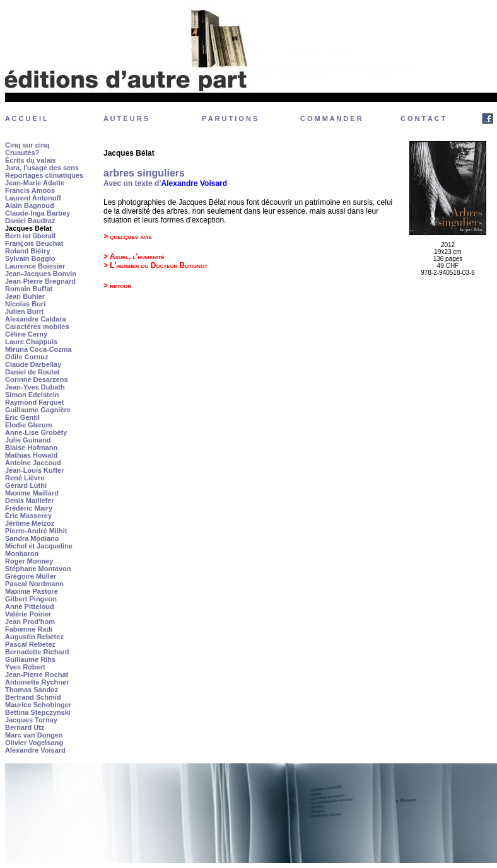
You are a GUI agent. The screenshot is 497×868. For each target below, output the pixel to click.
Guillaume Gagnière (38, 410)
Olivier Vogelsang (34, 743)
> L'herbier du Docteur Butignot (155, 265)
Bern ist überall (30, 236)
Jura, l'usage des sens (42, 168)
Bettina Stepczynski (38, 712)
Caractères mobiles (37, 327)
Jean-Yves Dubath (35, 387)
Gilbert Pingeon (31, 599)
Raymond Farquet (35, 402)
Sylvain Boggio (30, 258)
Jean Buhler (25, 296)
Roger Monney (29, 561)
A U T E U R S (126, 119)
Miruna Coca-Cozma (38, 349)
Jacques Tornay (31, 720)
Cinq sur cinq (27, 145)
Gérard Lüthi (26, 485)
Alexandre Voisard (35, 750)
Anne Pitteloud (30, 606)
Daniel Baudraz (30, 221)
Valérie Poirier (28, 614)
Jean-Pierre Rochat (37, 674)
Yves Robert (25, 667)
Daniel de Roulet (32, 372)
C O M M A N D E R (331, 119)
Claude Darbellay (33, 364)
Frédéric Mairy (29, 508)
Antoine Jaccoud (33, 463)
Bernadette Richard (37, 652)
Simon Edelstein (32, 395)
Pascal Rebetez (30, 644)
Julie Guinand (28, 440)
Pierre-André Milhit (36, 531)
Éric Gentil (22, 417)
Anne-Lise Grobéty (36, 432)
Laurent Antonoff (33, 198)
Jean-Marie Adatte (35, 183)
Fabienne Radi (29, 629)
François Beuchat (34, 243)
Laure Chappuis (31, 342)
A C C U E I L (26, 119)
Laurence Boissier (35, 266)
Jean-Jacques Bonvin (41, 274)
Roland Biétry (28, 251)
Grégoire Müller (31, 576)
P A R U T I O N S (230, 119)
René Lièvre (25, 478)
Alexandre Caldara (36, 319)
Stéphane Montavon (38, 569)
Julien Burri (24, 311)
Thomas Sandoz (32, 690)
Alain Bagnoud (30, 205)
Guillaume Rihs (30, 659)
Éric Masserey (28, 516)
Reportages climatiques (44, 175)
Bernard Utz (25, 727)
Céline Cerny (26, 334)
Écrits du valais (31, 160)
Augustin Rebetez (34, 637)
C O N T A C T (423, 119)
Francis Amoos (30, 190)
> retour (117, 286)
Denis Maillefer (30, 501)
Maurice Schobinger (38, 705)
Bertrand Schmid (33, 697)
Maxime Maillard (32, 493)
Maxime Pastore (32, 591)
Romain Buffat (29, 289)
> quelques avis (128, 236)
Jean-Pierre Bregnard (40, 281)
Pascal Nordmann (34, 584)
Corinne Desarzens (37, 379)
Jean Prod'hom (30, 622)
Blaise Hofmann (31, 448)
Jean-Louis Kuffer (35, 470)
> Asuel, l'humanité (134, 257)
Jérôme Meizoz (30, 523)
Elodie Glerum (29, 425)
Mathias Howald (31, 455)
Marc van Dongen (34, 735)
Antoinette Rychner (37, 682)
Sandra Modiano (32, 538)
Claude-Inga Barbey (38, 213)
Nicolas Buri (25, 304)
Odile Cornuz (26, 357)
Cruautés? (22, 153)
